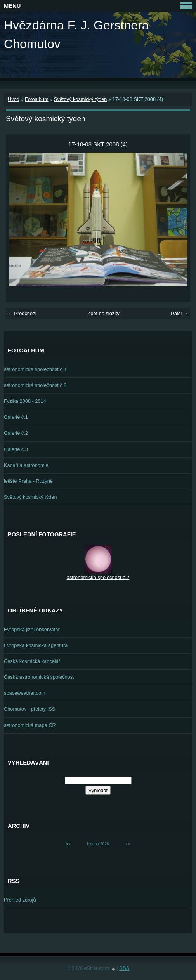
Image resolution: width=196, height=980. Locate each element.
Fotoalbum (36, 99)
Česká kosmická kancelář (32, 661)
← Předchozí (22, 313)
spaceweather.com (25, 693)
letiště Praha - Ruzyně (28, 481)
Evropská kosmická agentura (36, 645)
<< (68, 844)
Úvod (14, 99)
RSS (124, 968)
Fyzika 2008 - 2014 (25, 401)
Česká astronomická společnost (39, 677)
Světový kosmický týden (81, 99)
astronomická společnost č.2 (35, 385)
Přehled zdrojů (20, 900)
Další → (179, 313)
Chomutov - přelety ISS (29, 709)
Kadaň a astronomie (26, 465)
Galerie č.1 (16, 417)
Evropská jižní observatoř (32, 629)
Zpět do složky (103, 313)
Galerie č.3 (16, 449)
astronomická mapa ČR (30, 725)
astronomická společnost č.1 (35, 369)
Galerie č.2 (16, 433)
